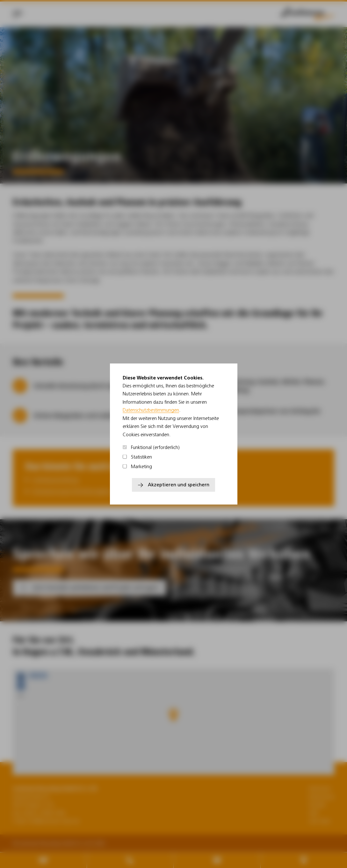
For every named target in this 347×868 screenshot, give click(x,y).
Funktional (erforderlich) (151, 447)
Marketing (137, 466)
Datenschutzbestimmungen (151, 410)
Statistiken (137, 457)
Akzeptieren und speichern (179, 485)
